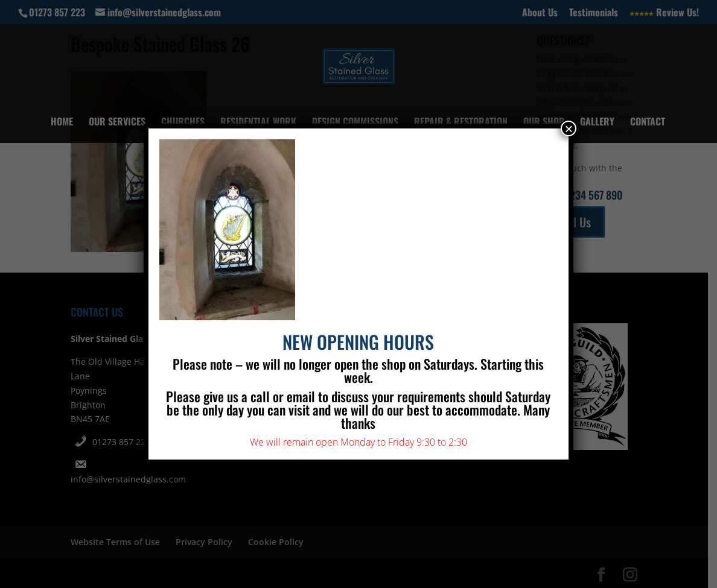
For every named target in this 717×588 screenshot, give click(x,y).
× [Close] (569, 128)
